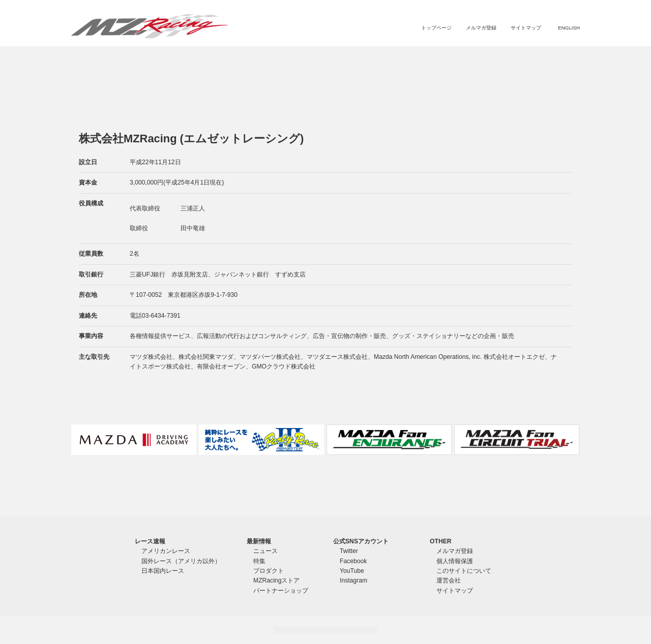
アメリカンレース (166, 551)
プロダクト (419, 59)
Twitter (349, 551)
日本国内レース (163, 571)
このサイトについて (464, 571)
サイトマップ (526, 28)
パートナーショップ (537, 59)
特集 (384, 59)
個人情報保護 (455, 561)
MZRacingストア (472, 59)
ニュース (354, 59)
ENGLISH (569, 28)
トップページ (436, 28)
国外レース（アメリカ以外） (181, 561)
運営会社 (449, 580)
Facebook (353, 561)
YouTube (352, 571)
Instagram (353, 580)
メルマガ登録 (481, 28)
